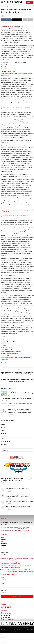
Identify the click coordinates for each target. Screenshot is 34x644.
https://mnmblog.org (12, 354)
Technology (5, 445)
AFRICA (2, 548)
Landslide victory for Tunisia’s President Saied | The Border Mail (17, 399)
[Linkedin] (8, 607)
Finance (3, 430)
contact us (26, 530)
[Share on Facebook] (6, 20)
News (3, 439)
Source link (4, 363)
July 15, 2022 (17, 16)
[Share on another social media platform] (28, 20)
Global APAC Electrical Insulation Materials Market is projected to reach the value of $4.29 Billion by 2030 (19, 507)
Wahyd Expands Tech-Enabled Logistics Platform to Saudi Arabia (19, 501)
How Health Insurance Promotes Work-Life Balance (20, 404)
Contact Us (14, 627)
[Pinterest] (10, 607)
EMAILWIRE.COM (6, 27)
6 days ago (11, 414)
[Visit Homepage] (14, 2)
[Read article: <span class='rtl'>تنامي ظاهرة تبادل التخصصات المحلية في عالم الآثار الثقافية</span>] (4, 394)
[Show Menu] (2, 2)
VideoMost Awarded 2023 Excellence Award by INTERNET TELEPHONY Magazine (12, 480)
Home (2, 7)
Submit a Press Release (23, 627)
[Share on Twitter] (17, 20)
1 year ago (5, 401)
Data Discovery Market (16, 29)
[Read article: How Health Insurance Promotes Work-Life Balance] (4, 405)
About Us (8, 627)
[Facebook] (3, 607)
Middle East (5, 436)
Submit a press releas (15, 530)
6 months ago (11, 395)
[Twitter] (6, 607)
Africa (3, 425)
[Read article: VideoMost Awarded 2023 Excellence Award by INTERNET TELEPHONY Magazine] (17, 465)
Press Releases (8, 7)
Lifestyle (4, 433)
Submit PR (29, 2)
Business (4, 427)
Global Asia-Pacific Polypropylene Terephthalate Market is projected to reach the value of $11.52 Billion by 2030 (18, 496)
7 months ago (11, 406)
